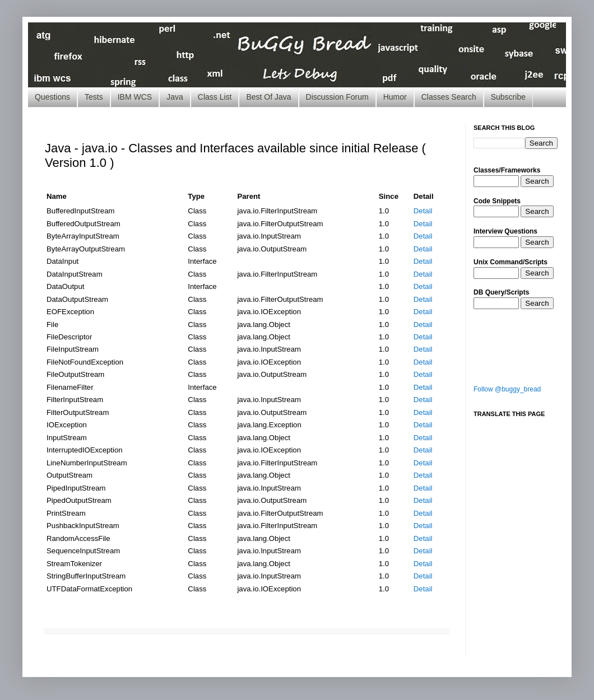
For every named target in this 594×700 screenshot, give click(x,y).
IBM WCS (135, 97)
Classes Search (449, 97)
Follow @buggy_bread (507, 389)
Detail (423, 211)
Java (175, 97)
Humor (395, 97)
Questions (52, 97)
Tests (94, 97)
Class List (215, 97)
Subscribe (508, 97)
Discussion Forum (337, 97)
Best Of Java (268, 97)
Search (537, 181)
